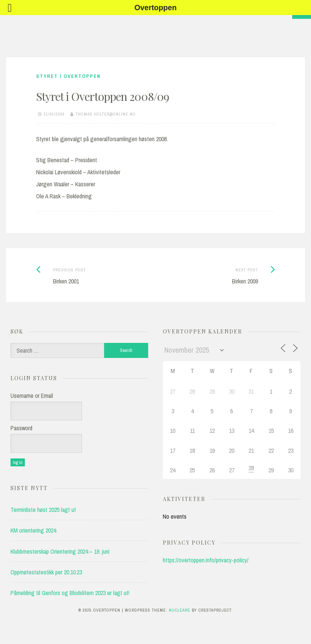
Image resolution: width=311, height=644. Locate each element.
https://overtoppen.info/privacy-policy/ (206, 560)
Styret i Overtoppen (68, 76)
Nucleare (180, 610)
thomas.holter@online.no (106, 114)
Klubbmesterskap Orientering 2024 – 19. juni (60, 551)
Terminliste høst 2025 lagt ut (43, 510)
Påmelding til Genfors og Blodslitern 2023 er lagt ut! (70, 593)
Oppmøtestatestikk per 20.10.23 (46, 572)
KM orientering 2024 (33, 530)
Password (21, 428)
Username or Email (32, 396)
